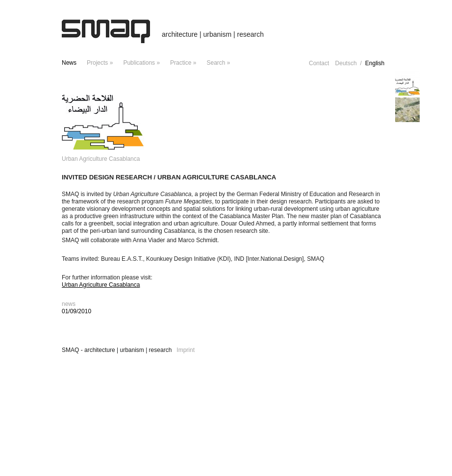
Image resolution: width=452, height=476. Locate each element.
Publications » (141, 63)
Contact (319, 63)
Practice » (183, 63)
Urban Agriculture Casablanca (101, 285)
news (69, 63)
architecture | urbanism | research (213, 34)
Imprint (186, 350)
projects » (100, 63)
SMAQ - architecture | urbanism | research (117, 350)
